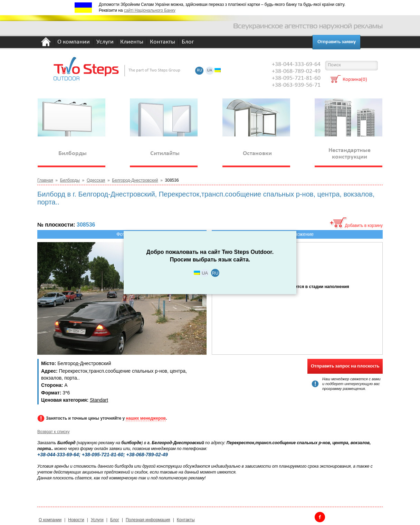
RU (199, 71)
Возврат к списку (54, 432)
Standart (99, 400)
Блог (188, 42)
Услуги (105, 42)
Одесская (96, 180)
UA (210, 71)
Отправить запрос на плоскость (345, 366)
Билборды (70, 180)
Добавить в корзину (364, 226)
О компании (74, 42)
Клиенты (132, 42)
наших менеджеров (146, 418)
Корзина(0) (355, 80)
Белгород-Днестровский (135, 180)
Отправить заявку (337, 42)
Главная (45, 180)
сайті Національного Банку (150, 10)
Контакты (163, 42)
